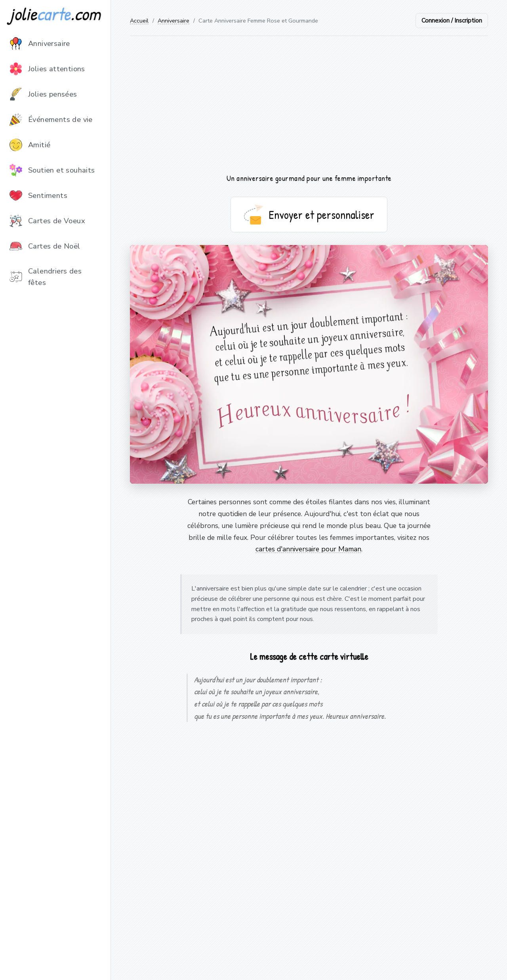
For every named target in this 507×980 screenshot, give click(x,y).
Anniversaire (173, 21)
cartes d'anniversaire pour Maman (308, 549)
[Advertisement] (309, 104)
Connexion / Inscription (452, 21)
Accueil (139, 21)
